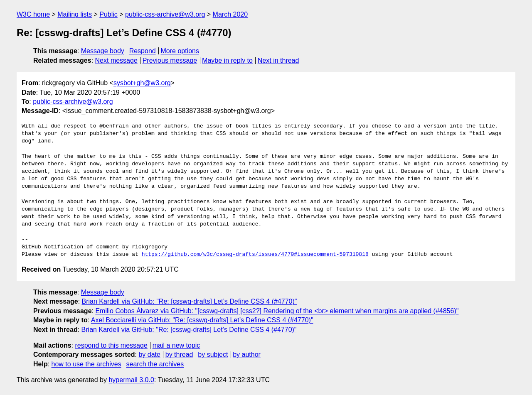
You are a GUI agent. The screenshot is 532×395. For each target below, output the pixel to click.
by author (247, 355)
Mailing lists (75, 14)
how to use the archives (86, 364)
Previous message (170, 60)
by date (149, 355)
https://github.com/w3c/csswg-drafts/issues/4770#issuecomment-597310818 (255, 255)
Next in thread (278, 60)
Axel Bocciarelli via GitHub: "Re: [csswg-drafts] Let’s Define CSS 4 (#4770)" (202, 320)
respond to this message (111, 345)
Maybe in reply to (227, 60)
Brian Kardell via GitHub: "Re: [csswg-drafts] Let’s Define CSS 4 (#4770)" (190, 301)
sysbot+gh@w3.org (142, 83)
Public (108, 14)
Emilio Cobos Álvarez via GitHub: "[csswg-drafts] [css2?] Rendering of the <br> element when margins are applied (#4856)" (277, 311)
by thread (179, 355)
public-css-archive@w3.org (165, 14)
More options (180, 51)
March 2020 (230, 14)
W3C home (33, 14)
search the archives (155, 364)
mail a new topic (176, 345)
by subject (213, 355)
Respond (143, 51)
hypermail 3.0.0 (131, 380)
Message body (103, 51)
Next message (116, 60)
